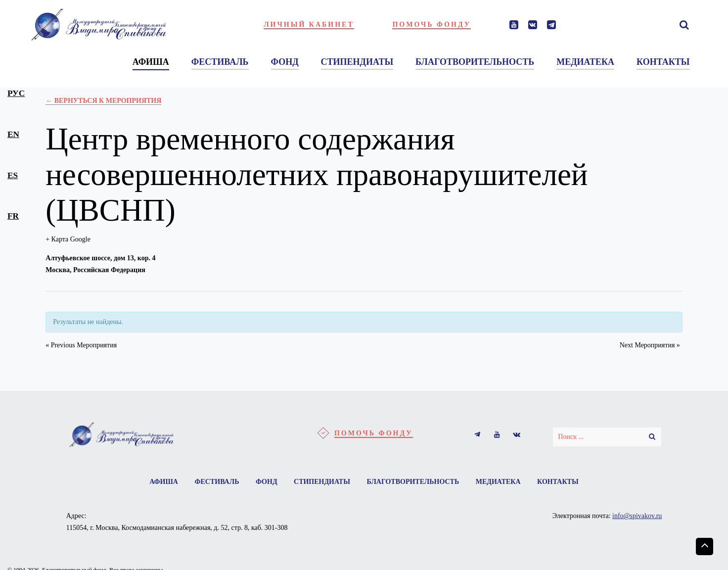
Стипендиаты (322, 482)
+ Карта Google (68, 239)
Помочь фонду (432, 24)
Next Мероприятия (650, 345)
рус (16, 93)
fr (13, 216)
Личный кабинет (309, 24)
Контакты (558, 482)
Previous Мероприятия (81, 345)
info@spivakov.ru (637, 516)
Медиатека (498, 482)
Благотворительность (413, 482)
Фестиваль (217, 482)
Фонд (267, 482)
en (13, 134)
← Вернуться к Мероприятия (103, 101)
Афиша (164, 482)
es (13, 175)
